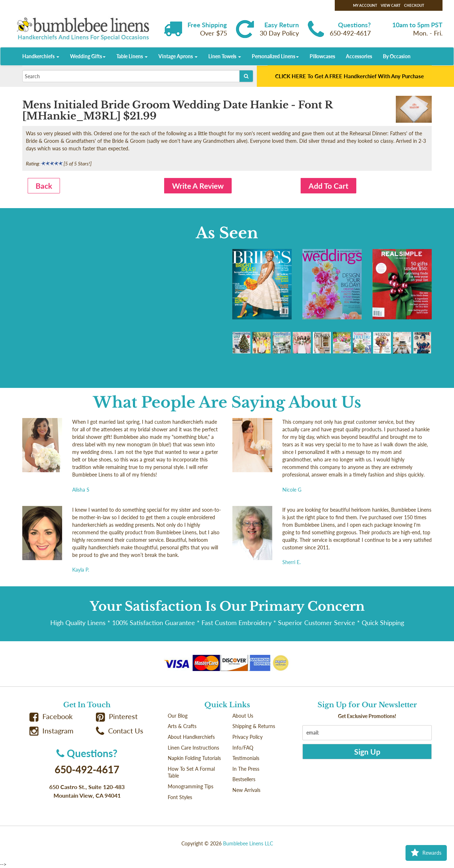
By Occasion (397, 56)
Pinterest (117, 716)
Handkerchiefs (41, 56)
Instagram (51, 731)
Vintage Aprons (178, 56)
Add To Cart (328, 186)
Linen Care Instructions (193, 748)
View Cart (391, 5)
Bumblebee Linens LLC (248, 843)
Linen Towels (225, 56)
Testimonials (246, 758)
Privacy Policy (247, 737)
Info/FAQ (243, 748)
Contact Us (120, 731)
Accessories (359, 56)
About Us (243, 716)
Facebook (51, 716)
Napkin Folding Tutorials (194, 758)
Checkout (414, 5)
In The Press (246, 769)
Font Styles (180, 797)
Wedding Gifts (88, 56)
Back (44, 186)
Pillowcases (322, 56)
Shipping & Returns (254, 726)
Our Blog (178, 716)
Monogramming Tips (191, 786)
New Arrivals (246, 790)
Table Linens (132, 56)
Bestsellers (244, 779)
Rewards (426, 853)
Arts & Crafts (182, 726)
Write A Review (198, 186)
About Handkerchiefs (191, 737)
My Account (365, 5)
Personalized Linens (275, 56)
